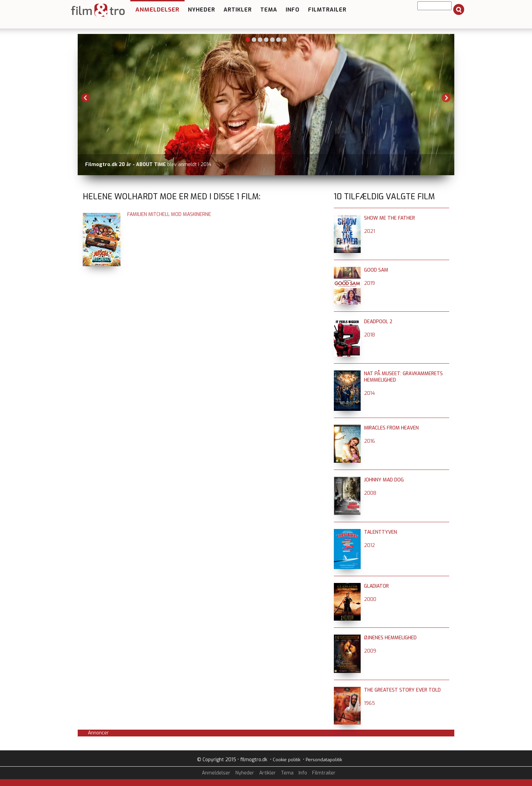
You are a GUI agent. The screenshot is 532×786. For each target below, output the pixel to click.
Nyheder (202, 10)
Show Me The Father (389, 218)
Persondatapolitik (324, 760)
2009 (370, 651)
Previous (86, 98)
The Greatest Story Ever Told (402, 690)
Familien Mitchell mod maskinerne (169, 214)
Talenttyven (381, 532)
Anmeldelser (157, 10)
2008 (370, 493)
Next (446, 98)
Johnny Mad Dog (384, 480)
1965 (369, 703)
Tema (269, 10)
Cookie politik (287, 760)
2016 (369, 441)
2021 (369, 231)
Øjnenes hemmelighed (390, 638)
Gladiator (376, 586)
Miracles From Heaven (391, 428)
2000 (370, 599)
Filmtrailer (327, 10)
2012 (369, 545)
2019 (369, 283)
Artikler (238, 10)
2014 (369, 393)
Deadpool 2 (378, 322)
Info (293, 10)
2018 (369, 335)
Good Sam (376, 270)
